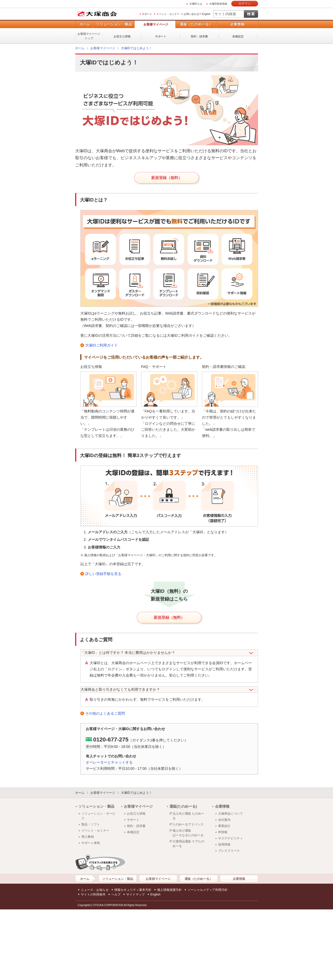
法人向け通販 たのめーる (188, 816)
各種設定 (238, 36)
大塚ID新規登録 (218, 4)
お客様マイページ (156, 24)
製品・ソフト (91, 824)
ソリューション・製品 (114, 24)
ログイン (245, 4)
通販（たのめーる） (196, 24)
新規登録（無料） (167, 178)
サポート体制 (91, 843)
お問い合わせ (191, 14)
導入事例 (88, 837)
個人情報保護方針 (169, 890)
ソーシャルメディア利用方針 (208, 890)
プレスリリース (229, 851)
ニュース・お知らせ (95, 890)
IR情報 (223, 832)
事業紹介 (224, 826)
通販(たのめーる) (183, 806)
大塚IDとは (196, 4)
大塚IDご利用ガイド (101, 345)
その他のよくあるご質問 (105, 713)
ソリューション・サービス (98, 816)
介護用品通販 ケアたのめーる (188, 844)
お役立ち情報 (122, 36)
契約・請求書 (199, 36)
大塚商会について (230, 814)
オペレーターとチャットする (109, 762)
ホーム (84, 24)
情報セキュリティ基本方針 (133, 890)
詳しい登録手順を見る (103, 574)
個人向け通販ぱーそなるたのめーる (188, 833)
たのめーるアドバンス (188, 824)
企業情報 (237, 24)
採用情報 (224, 844)
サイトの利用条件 (93, 894)
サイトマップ (135, 894)
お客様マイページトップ (89, 36)
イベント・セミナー (168, 14)
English (206, 14)
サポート (147, 14)
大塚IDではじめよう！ (136, 48)
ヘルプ (116, 894)
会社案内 (224, 820)
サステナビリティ (230, 838)
